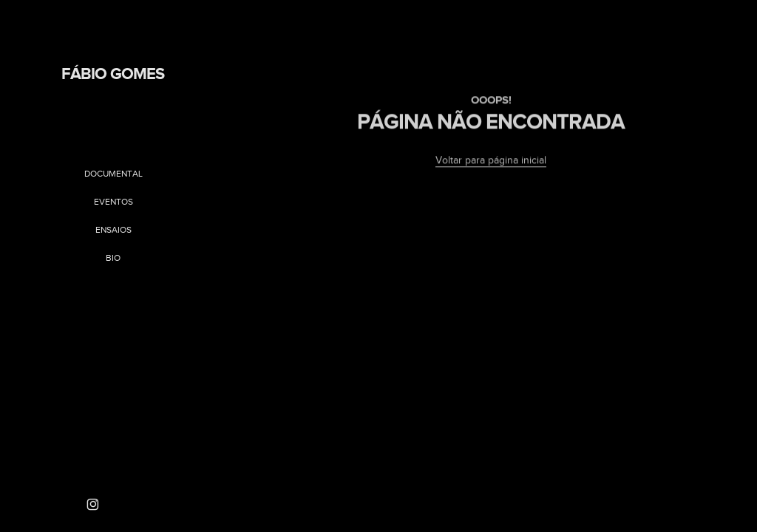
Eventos (113, 202)
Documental (113, 174)
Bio (113, 258)
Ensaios (113, 230)
